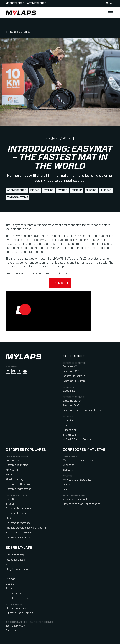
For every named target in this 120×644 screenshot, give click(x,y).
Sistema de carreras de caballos (82, 410)
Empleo (10, 574)
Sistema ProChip (73, 406)
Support (68, 470)
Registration (70, 425)
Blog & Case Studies (18, 569)
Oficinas (10, 579)
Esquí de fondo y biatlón (20, 533)
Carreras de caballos (18, 537)
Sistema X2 (70, 367)
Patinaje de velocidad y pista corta (26, 528)
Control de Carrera (74, 376)
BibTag (35, 190)
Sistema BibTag (72, 401)
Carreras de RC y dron (18, 484)
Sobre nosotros (15, 555)
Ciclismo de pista (16, 513)
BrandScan (69, 435)
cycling (48, 190)
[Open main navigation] (110, 13)
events (62, 190)
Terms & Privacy (15, 626)
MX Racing (12, 470)
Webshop (69, 465)
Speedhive (69, 391)
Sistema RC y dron (74, 381)
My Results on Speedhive (78, 460)
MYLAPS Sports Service (77, 440)
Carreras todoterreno (19, 489)
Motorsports (15, 3)
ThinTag (106, 190)
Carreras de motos (17, 465)
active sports (17, 190)
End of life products (17, 598)
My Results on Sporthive (77, 480)
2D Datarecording (16, 608)
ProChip (77, 190)
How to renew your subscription (82, 504)
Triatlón (10, 504)
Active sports (37, 3)
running (91, 190)
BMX (8, 518)
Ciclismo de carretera (18, 509)
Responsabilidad (15, 560)
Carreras (11, 499)
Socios (10, 584)
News (9, 565)
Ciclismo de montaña (18, 523)
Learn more (60, 283)
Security (11, 631)
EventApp (69, 420)
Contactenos (14, 593)
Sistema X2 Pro (72, 371)
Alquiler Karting (14, 479)
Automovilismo (15, 460)
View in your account (75, 499)
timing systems (18, 197)
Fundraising (70, 430)
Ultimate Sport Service (19, 613)
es (109, 4)
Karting (10, 475)
